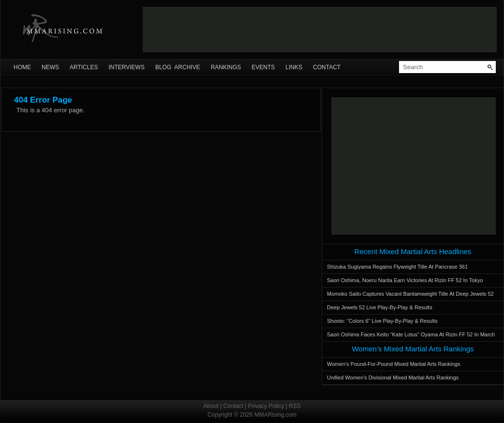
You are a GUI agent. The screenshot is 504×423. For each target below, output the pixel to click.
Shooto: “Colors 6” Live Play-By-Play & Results (382, 321)
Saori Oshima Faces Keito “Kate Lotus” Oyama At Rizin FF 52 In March (411, 334)
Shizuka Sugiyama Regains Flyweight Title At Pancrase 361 (397, 267)
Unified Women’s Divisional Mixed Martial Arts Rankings (393, 378)
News (50, 67)
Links (294, 67)
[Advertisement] (414, 166)
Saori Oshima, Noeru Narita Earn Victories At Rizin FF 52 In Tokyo (405, 280)
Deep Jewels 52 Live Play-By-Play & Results (380, 307)
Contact (327, 67)
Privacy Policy (266, 406)
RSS (295, 406)
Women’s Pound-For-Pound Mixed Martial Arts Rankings (393, 364)
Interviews (126, 67)
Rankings (226, 67)
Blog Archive (178, 67)
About (211, 406)
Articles (84, 67)
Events (263, 67)
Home (22, 67)
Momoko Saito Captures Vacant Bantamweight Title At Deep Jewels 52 (410, 294)
